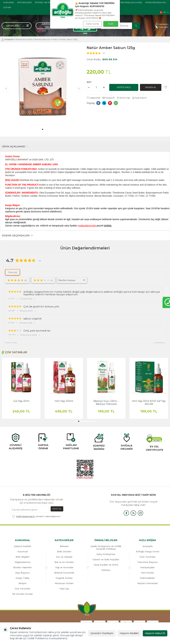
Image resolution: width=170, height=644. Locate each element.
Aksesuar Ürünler (64, 583)
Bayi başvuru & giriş (131, 2)
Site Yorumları (22, 589)
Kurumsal (9, 2)
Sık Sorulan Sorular (22, 594)
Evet (111, 24)
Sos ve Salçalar (64, 557)
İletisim (7, 7)
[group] (42, 86)
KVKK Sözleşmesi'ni (26, 516)
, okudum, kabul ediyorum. (37, 516)
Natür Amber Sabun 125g (65, 39)
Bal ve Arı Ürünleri (64, 562)
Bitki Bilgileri (25, 2)
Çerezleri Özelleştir (102, 633)
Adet (89, 82)
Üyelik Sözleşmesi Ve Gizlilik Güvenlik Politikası (106, 548)
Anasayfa (7, 39)
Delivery (106, 570)
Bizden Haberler (22, 567)
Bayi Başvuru (22, 573)
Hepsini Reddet (129, 633)
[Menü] (17, 26)
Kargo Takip (22, 578)
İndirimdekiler (148, 578)
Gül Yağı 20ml (64, 401)
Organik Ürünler (64, 578)
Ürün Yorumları (148, 557)
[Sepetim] (162, 27)
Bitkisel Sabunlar (43, 39)
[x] (133, 513)
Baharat (64, 546)
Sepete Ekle (124, 87)
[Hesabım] (162, 24)
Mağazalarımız (23, 562)
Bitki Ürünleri (64, 551)
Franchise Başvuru (156, 2)
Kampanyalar (148, 567)
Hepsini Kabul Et (155, 633)
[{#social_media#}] (125, 513)
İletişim (23, 583)
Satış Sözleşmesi (106, 554)
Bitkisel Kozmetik (24, 39)
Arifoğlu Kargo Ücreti (148, 551)
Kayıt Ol (57, 509)
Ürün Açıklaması (15, 147)
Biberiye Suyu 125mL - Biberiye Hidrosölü (149, 403)
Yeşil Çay (64, 589)
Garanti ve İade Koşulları (106, 559)
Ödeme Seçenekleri (17, 236)
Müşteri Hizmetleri (148, 583)
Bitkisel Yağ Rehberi (46, 2)
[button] (43, 129)
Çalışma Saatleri (23, 546)
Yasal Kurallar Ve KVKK (106, 565)
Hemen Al (151, 87)
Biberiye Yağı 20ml (21, 401)
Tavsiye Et (109, 98)
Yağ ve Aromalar (64, 567)
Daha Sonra (92, 24)
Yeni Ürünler (148, 573)
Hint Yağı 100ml (106, 401)
